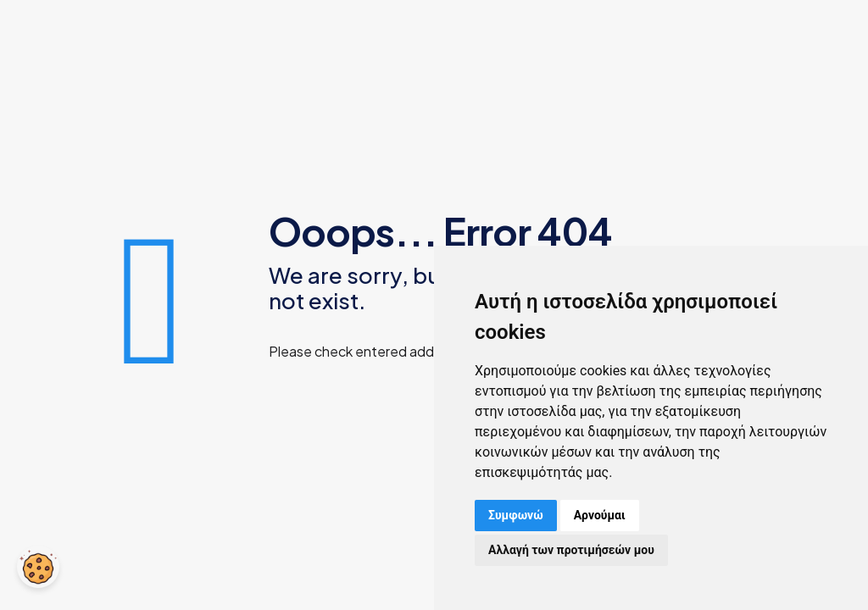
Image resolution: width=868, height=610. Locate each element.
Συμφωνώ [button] (516, 515)
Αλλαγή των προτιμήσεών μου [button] (571, 550)
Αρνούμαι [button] (600, 515)
